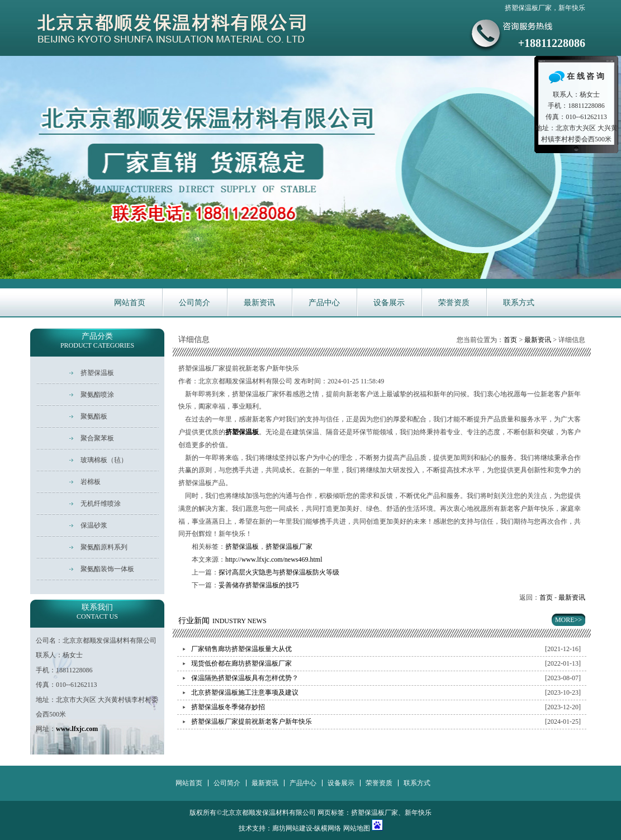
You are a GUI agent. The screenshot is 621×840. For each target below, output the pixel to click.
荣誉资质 (454, 303)
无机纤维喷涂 (101, 504)
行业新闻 (222, 621)
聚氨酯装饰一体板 (107, 569)
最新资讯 (259, 303)
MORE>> (568, 620)
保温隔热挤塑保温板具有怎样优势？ (245, 678)
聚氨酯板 (94, 416)
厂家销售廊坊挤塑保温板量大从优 (241, 649)
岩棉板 (91, 482)
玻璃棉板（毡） (104, 460)
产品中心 (324, 303)
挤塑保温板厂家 (289, 547)
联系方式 (519, 303)
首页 (510, 340)
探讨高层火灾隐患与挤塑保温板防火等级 (279, 572)
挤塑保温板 (242, 547)
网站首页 (130, 303)
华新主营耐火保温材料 (310, 167)
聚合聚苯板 (97, 438)
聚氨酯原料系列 (104, 547)
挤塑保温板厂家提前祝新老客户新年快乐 (252, 722)
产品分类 (97, 341)
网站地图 (357, 828)
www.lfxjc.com (77, 729)
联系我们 (97, 612)
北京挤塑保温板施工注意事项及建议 (245, 692)
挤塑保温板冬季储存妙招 (228, 707)
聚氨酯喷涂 (97, 395)
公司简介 (195, 303)
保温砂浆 (94, 525)
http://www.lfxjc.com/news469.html (274, 559)
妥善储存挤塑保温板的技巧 (259, 585)
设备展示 (389, 303)
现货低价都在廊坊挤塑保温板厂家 (241, 663)
